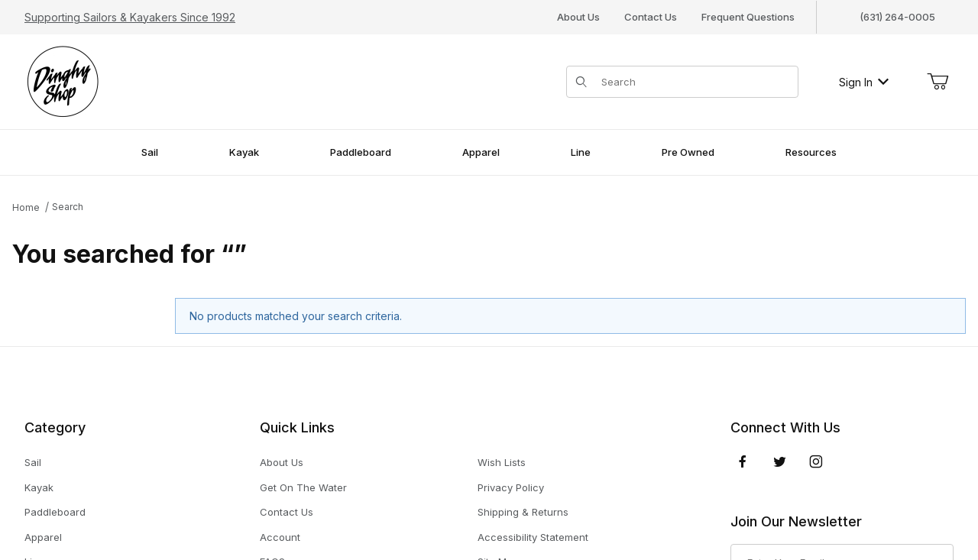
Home (26, 207)
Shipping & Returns (523, 512)
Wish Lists (502, 462)
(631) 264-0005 (897, 17)
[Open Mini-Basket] (938, 82)
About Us (578, 17)
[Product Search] (695, 82)
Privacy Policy (511, 487)
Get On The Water (303, 487)
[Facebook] (743, 461)
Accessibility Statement (533, 537)
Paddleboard (55, 512)
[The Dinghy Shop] (63, 81)
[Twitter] (780, 461)
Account (280, 537)
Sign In (864, 82)
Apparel (43, 537)
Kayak (39, 488)
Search (68, 207)
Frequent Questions (748, 17)
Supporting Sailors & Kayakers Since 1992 (130, 17)
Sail (33, 463)
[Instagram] (816, 461)
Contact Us (651, 17)
